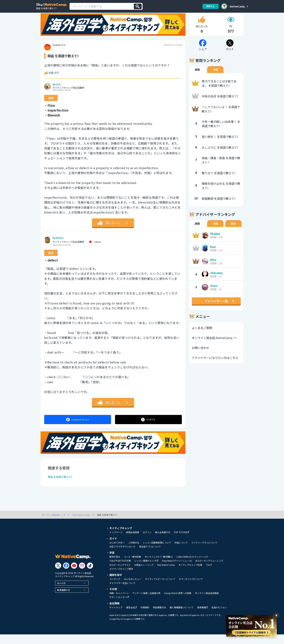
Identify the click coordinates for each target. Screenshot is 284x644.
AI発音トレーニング (144, 574)
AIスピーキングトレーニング (209, 570)
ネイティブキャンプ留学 (121, 578)
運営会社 (131, 617)
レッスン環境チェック (146, 570)
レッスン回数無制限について (157, 552)
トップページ (116, 542)
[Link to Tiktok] (90, 575)
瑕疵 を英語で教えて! (62, 486)
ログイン (147, 542)
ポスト (149, 428)
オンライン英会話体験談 (207, 603)
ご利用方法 (134, 552)
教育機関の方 (64, 599)
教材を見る (115, 566)
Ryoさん (57, 93)
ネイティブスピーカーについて (160, 589)
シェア (77, 428)
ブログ (209, 574)
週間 (197, 78)
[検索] (138, 6)
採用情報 (202, 617)
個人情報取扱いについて (181, 617)
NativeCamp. (238, 6)
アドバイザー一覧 (216, 310)
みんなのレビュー (133, 589)
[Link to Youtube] (74, 575)
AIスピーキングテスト (120, 574)
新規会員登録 (133, 542)
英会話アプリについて (150, 556)
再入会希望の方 (163, 542)
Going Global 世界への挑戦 (178, 603)
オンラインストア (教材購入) (159, 566)
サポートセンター (119, 607)
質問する (209, 6)
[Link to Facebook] (66, 575)
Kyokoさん (58, 246)
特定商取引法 (159, 617)
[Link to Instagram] (82, 575)
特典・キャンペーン (119, 603)
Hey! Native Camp (166, 574)
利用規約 (145, 617)
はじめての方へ (117, 552)
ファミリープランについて (204, 552)
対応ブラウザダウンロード (122, 556)
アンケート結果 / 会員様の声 (146, 603)
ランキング (115, 589)
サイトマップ (116, 617)
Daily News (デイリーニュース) (177, 570)
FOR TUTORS (181, 542)
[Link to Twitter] (58, 575)
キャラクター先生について (122, 593)
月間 (215, 78)
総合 (233, 232)
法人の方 (61, 592)
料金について (181, 552)
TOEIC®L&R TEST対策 (120, 570)
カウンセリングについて (191, 589)
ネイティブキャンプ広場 (190, 574)
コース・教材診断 (132, 566)
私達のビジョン (219, 617)
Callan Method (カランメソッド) (192, 566)
